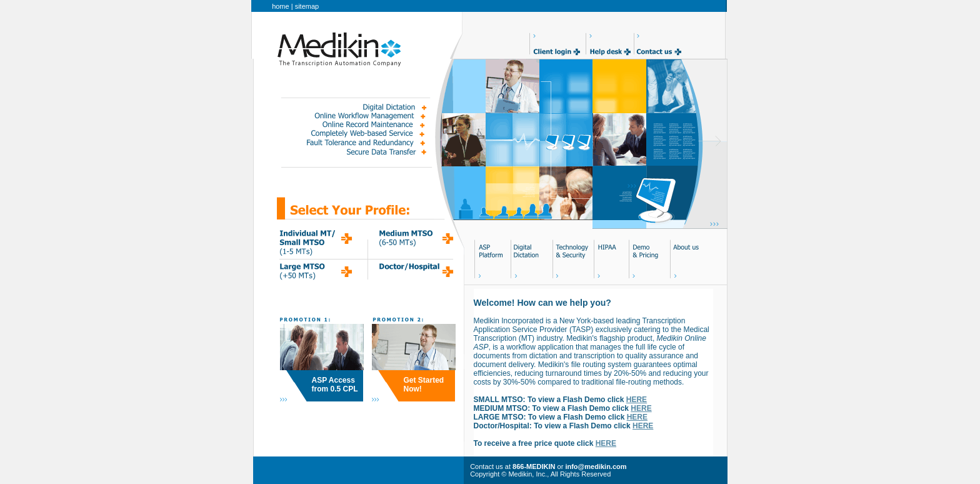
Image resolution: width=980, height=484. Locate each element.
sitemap (307, 6)
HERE (637, 400)
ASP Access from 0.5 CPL (335, 385)
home (281, 6)
